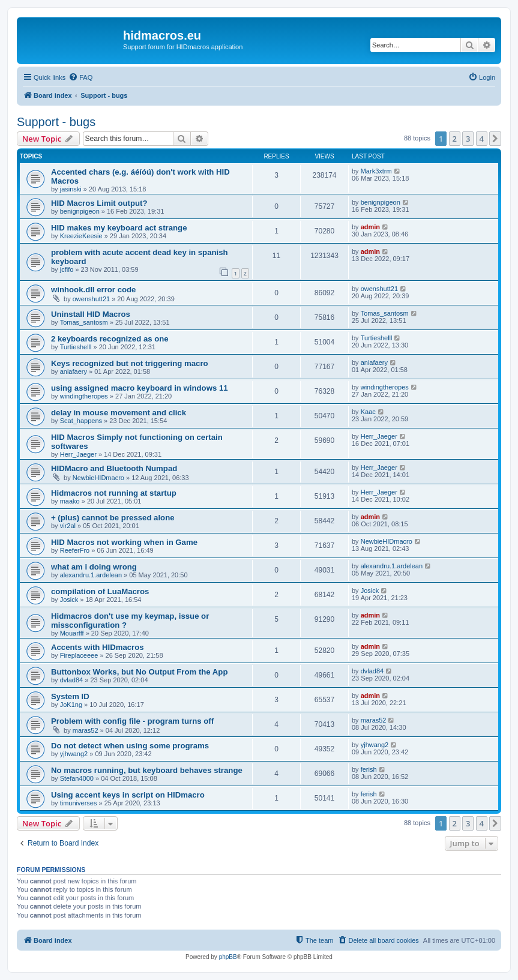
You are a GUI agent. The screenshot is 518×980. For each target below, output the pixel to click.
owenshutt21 (91, 299)
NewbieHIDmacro (98, 478)
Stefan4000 (77, 778)
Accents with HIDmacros (98, 647)
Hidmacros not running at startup (114, 493)
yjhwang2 (74, 754)
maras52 (86, 730)
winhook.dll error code (93, 290)
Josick (69, 600)
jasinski (71, 189)
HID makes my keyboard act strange (119, 228)
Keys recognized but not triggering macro (130, 363)
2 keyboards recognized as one (110, 339)
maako (70, 501)
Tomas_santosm (84, 322)
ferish (369, 769)
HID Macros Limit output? (99, 203)
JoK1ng (71, 705)
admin (370, 227)
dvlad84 (72, 680)
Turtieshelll (76, 347)
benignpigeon (80, 211)
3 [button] (468, 139)
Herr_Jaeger (78, 454)
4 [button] (482, 139)
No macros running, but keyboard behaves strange (147, 770)
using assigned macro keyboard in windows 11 (140, 388)
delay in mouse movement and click (119, 413)
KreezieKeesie (81, 236)
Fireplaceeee (79, 655)
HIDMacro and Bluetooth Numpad (114, 468)
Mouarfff (72, 633)
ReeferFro (75, 550)
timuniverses (79, 803)
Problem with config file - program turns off (132, 721)
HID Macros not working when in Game (124, 542)
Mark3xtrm (376, 171)
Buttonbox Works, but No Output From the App (139, 672)
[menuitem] (80, 77)
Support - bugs (56, 122)
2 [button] (455, 139)
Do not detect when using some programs (130, 746)
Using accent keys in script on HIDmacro (128, 795)
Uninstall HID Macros (91, 314)
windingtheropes (84, 396)
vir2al (68, 526)
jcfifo (67, 269)
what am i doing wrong (94, 567)
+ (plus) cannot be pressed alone (113, 518)
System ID (70, 696)
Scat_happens (81, 421)
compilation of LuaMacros (100, 591)
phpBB (228, 957)
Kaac (368, 412)
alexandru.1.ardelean (91, 575)
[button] (495, 139)
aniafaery (74, 371)
